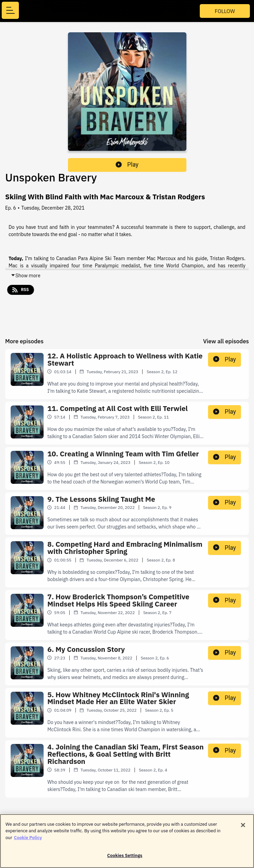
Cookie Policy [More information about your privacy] (28, 840)
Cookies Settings (125, 858)
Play (127, 165)
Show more (26, 276)
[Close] (243, 827)
